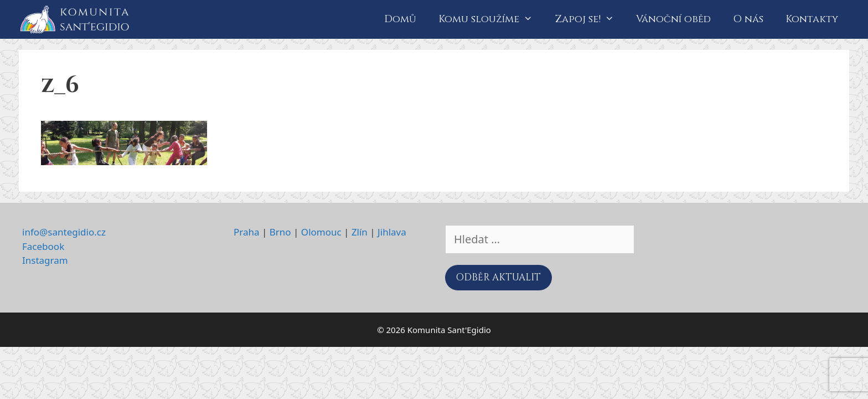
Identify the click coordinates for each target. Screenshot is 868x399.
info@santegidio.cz (64, 232)
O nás (748, 19)
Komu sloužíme (491, 19)
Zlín (360, 232)
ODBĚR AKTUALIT (498, 277)
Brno (280, 232)
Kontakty (812, 19)
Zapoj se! (590, 19)
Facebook (43, 246)
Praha (247, 232)
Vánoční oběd (673, 19)
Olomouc (321, 232)
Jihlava (392, 232)
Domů (400, 19)
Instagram (45, 260)
